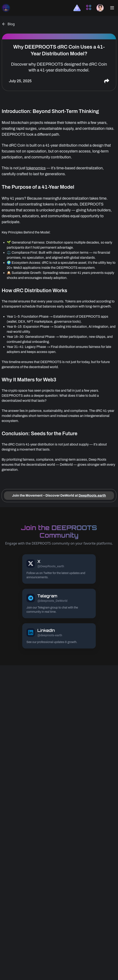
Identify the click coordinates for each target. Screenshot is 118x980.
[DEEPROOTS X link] (59, 569)
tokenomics (36, 168)
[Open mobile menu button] (112, 8)
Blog (8, 24)
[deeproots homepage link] (6, 8)
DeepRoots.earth (92, 495)
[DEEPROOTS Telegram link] (59, 603)
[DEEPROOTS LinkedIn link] (59, 636)
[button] (77, 8)
